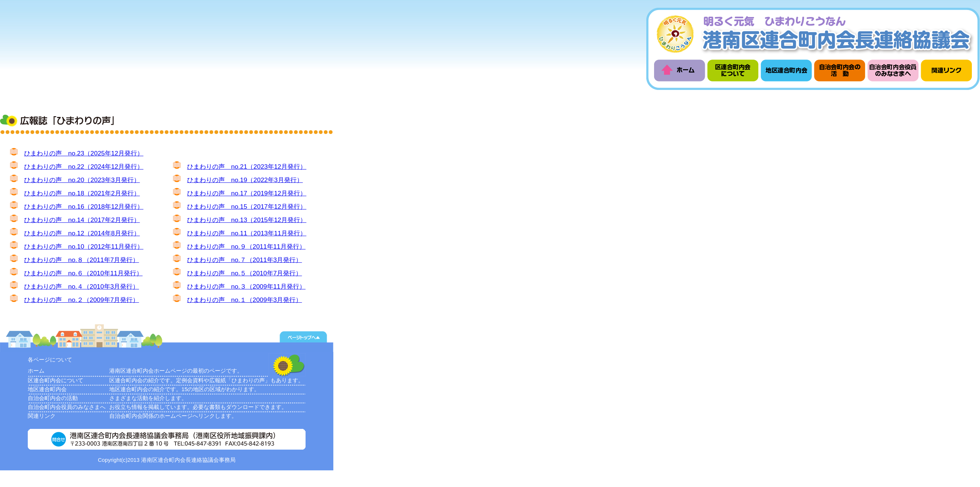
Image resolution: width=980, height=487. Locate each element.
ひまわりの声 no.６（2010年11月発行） (83, 273)
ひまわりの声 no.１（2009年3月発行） (244, 300)
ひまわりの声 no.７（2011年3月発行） (244, 260)
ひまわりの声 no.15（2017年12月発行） (247, 206)
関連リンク (42, 416)
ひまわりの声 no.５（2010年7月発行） (244, 273)
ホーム (36, 371)
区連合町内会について (56, 380)
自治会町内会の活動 (53, 398)
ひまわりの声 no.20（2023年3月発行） (82, 180)
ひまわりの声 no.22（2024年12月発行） (84, 167)
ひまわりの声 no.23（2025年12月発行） (84, 153)
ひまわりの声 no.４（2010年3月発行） (81, 286)
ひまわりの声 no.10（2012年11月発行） (84, 246)
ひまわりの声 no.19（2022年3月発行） (245, 180)
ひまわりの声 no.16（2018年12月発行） (84, 206)
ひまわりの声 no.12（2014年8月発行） (82, 233)
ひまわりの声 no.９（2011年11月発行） (246, 246)
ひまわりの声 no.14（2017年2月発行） (82, 220)
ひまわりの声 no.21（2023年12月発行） (247, 167)
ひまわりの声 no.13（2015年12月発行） (247, 220)
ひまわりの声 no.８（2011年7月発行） (81, 260)
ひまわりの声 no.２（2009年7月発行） (81, 300)
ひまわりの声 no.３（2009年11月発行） (246, 286)
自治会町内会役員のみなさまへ (67, 407)
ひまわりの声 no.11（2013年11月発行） (247, 233)
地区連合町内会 (47, 389)
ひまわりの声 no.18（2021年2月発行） (82, 193)
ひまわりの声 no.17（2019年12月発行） (247, 193)
